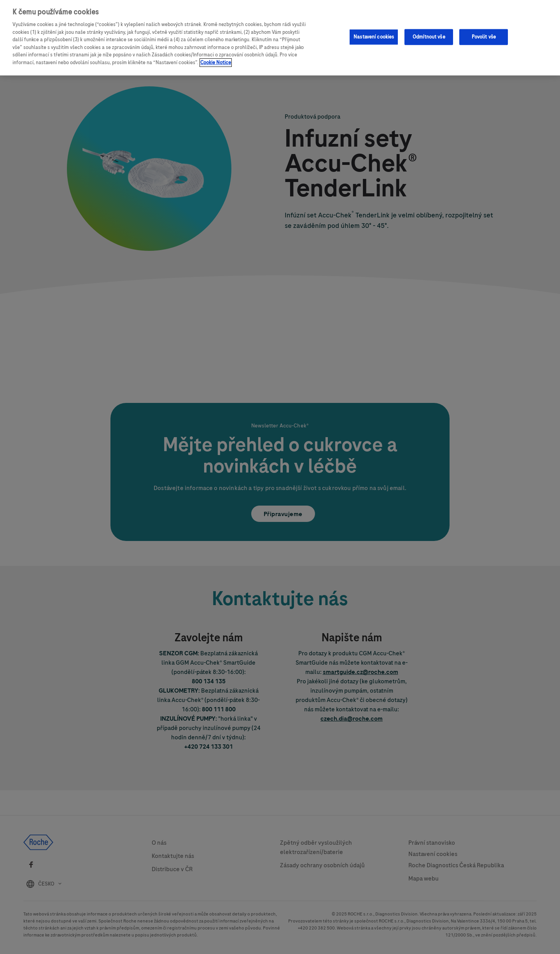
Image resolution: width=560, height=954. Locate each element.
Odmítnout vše (429, 33)
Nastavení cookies (374, 33)
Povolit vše (484, 33)
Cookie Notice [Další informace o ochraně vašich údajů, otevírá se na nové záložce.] (216, 59)
